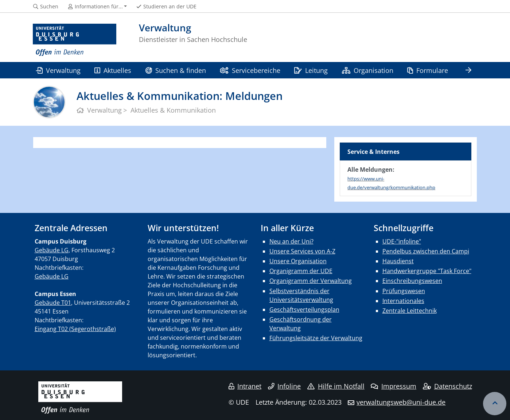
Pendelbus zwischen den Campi (426, 251)
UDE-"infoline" (402, 241)
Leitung (311, 70)
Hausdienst (398, 261)
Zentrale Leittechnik (410, 311)
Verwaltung (58, 70)
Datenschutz (447, 386)
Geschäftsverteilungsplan (304, 310)
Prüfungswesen (404, 291)
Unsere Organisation (298, 261)
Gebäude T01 (53, 303)
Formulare (428, 70)
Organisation (368, 70)
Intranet (245, 386)
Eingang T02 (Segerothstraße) (75, 329)
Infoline (285, 386)
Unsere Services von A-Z (302, 251)
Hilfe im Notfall (336, 386)
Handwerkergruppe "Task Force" (427, 271)
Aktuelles (113, 70)
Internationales (403, 301)
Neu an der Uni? (291, 241)
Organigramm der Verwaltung (311, 281)
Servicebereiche (250, 70)
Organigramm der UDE (301, 271)
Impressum (394, 386)
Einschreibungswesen (412, 281)
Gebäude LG (52, 250)
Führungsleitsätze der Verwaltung (316, 338)
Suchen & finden (176, 70)
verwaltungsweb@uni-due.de (401, 402)
